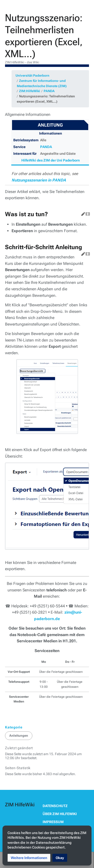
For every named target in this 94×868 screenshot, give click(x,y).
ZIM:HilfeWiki (30, 91)
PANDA (49, 91)
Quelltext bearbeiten (87, 213)
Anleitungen (19, 736)
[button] (29, 858)
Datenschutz (55, 806)
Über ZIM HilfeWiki (60, 814)
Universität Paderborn (32, 76)
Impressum (53, 822)
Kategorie (14, 727)
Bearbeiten (82, 213)
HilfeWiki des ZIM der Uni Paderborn (51, 160)
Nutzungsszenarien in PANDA (39, 180)
